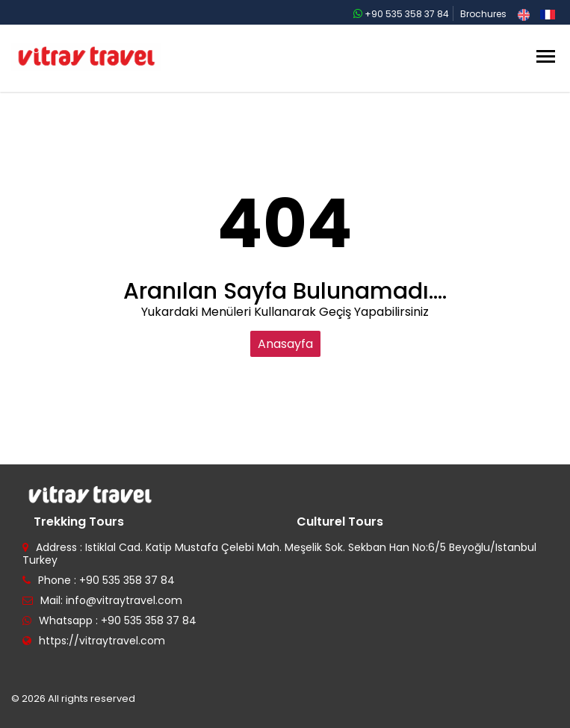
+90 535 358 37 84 (401, 14)
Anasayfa (285, 344)
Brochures (483, 14)
